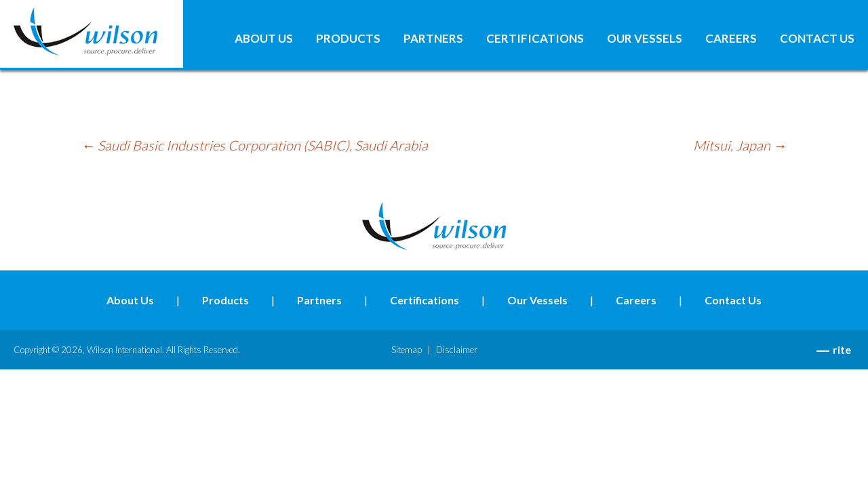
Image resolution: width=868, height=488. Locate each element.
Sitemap (407, 350)
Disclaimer (457, 350)
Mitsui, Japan (740, 145)
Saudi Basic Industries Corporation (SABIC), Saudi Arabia (255, 145)
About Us (264, 39)
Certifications (535, 39)
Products (348, 39)
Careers (731, 39)
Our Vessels (645, 39)
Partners (433, 39)
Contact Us (817, 39)
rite (842, 349)
